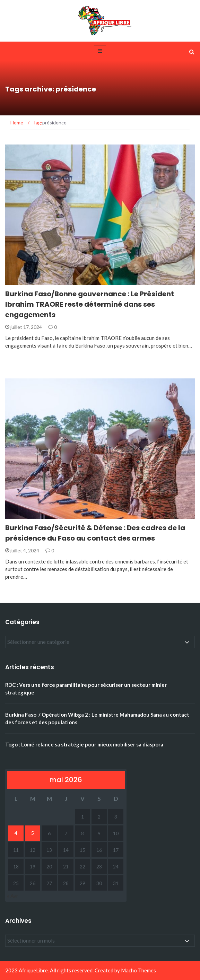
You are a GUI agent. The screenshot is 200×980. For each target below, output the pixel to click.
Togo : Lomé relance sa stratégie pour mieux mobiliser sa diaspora (84, 744)
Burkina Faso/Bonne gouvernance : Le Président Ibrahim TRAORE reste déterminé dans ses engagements (90, 304)
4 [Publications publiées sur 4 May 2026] (16, 833)
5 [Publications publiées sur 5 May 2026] (33, 833)
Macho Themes (138, 970)
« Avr (13, 896)
